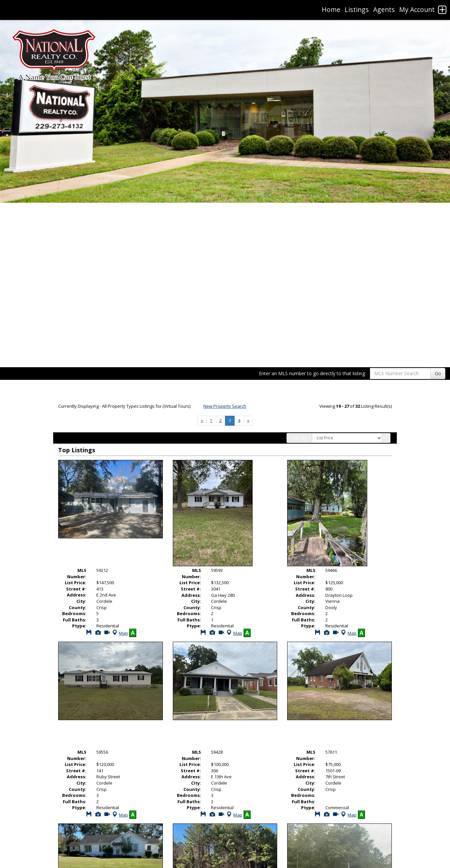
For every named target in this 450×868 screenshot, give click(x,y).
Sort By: (299, 438)
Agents (384, 9)
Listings (357, 9)
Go (438, 373)
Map (119, 633)
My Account (417, 9)
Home (331, 9)
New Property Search (225, 406)
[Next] (202, 421)
